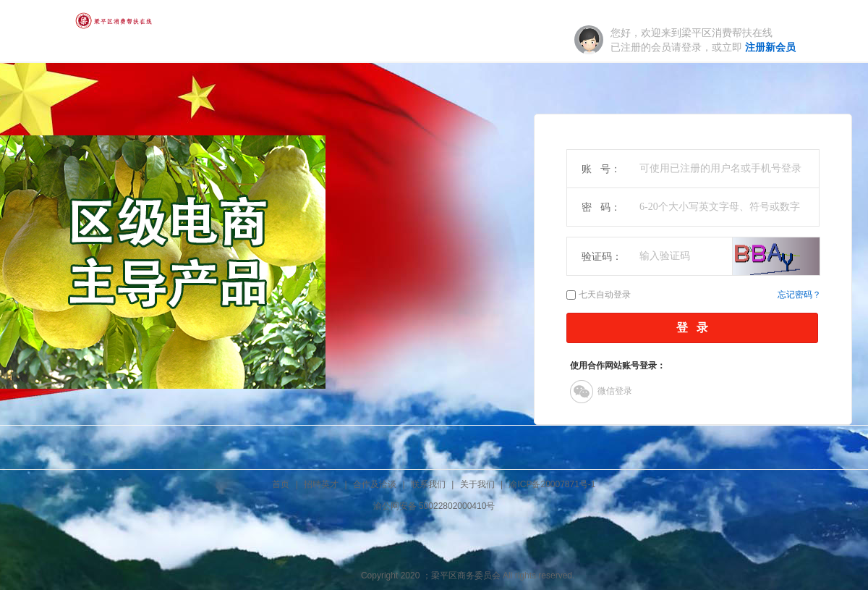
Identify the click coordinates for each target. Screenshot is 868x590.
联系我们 (428, 484)
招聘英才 (321, 484)
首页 (281, 484)
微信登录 (601, 392)
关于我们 (477, 484)
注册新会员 (770, 47)
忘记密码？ (799, 295)
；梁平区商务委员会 (461, 576)
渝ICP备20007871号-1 (552, 484)
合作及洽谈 (375, 484)
